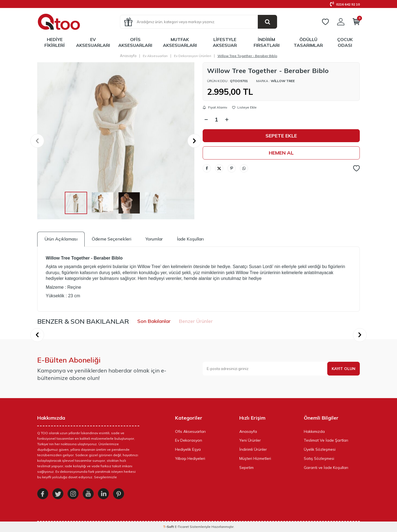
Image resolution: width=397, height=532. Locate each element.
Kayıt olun (344, 369)
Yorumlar (154, 239)
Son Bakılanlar (154, 321)
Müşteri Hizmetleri (255, 458)
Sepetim (246, 468)
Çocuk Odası (345, 42)
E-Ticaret (182, 527)
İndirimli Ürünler (253, 449)
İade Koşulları (190, 239)
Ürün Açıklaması (61, 239)
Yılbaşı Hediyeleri (190, 458)
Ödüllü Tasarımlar (308, 42)
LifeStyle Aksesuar (225, 42)
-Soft (169, 527)
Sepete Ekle (281, 136)
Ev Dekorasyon (189, 440)
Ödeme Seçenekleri (112, 239)
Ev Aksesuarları (93, 42)
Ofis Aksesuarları (135, 42)
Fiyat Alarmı (215, 107)
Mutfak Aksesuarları (180, 42)
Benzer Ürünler (196, 321)
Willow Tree (283, 81)
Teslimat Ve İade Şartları (326, 440)
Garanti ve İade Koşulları (326, 468)
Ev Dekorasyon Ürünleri (193, 56)
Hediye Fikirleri (55, 42)
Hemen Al (281, 153)
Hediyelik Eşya (188, 449)
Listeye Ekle (244, 107)
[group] (116, 141)
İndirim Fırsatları (267, 42)
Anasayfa (128, 56)
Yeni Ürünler (250, 440)
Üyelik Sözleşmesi (320, 449)
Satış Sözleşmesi (319, 458)
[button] (37, 141)
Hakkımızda (314, 431)
